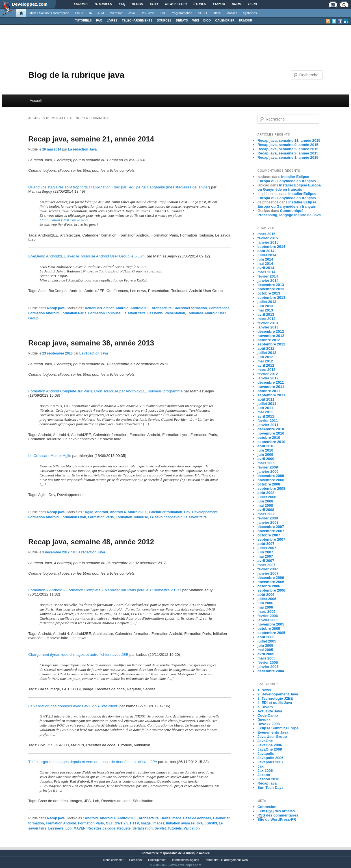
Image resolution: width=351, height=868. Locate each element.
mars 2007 (266, 565)
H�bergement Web (234, 860)
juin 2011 (265, 408)
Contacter (148, 853)
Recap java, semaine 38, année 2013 (91, 343)
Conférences (219, 308)
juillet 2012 (267, 353)
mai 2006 (265, 607)
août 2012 (266, 348)
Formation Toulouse (104, 313)
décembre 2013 (271, 285)
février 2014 (268, 276)
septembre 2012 (271, 344)
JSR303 (211, 823)
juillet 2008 (267, 497)
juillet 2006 (267, 599)
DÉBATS (182, 21)
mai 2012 (265, 361)
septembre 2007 (271, 539)
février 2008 (268, 518)
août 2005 (266, 637)
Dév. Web (147, 13)
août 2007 (266, 544)
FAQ (99, 21)
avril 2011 (266, 416)
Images (158, 823)
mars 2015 (266, 234)
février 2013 (268, 323)
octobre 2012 (269, 340)
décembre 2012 (271, 331)
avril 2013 (266, 314)
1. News (264, 690)
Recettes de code (101, 828)
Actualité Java (270, 711)
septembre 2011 (271, 395)
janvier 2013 (268, 327)
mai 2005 (265, 650)
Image (146, 823)
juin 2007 (265, 552)
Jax (261, 766)
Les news (155, 313)
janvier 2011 (268, 425)
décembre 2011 (271, 382)
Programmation (181, 13)
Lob (68, 828)
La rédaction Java (82, 149)
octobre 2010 (269, 438)
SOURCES (164, 21)
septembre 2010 (271, 442)
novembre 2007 (271, 531)
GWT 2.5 (122, 823)
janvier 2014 (268, 281)
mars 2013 (266, 319)
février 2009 (268, 467)
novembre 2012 (271, 336)
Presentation (175, 313)
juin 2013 (265, 306)
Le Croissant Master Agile (50, 456)
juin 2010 (265, 450)
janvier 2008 (268, 522)
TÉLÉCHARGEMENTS (137, 21)
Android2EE (140, 308)
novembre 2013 (271, 289)
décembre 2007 (271, 527)
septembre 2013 (271, 297)
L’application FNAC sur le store (64, 220)
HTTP (134, 823)
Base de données (197, 818)
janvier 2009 (268, 471)
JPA (200, 823)
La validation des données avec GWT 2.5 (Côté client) (73, 706)
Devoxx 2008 (269, 724)
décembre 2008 (271, 476)
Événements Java (273, 732)
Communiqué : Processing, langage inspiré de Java (289, 213)
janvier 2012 (268, 378)
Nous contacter (114, 860)
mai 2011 (265, 412)
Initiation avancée (180, 823)
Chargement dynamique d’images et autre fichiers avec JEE (78, 655)
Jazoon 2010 (268, 779)
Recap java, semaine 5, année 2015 (288, 149)
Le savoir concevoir (166, 517)
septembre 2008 (271, 488)
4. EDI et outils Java (275, 703)
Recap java (56, 308)
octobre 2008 (269, 484)
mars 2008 (266, 514)
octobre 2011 (269, 391)
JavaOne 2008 (270, 749)
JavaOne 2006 (270, 745)
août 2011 (266, 399)
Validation (192, 828)
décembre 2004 (271, 671)
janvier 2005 (268, 667)
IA (91, 13)
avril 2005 (266, 654)
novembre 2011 (271, 387)
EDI (162, 13)
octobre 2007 (269, 535)
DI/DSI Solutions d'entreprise (49, 13)
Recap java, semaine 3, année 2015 (288, 153)
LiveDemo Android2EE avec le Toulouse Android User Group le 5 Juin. (87, 256)
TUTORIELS (84, 21)
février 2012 (268, 374)
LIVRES (112, 21)
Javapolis (266, 754)
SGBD (202, 13)
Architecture (162, 308)
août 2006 (266, 595)
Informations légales (186, 860)
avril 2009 (266, 459)
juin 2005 (265, 645)
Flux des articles (276, 811)
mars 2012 (266, 370)
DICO (207, 21)
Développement (205, 512)
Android (122, 308)
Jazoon (264, 775)
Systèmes (250, 13)
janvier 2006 (268, 620)
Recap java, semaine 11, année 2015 (289, 140)
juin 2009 (265, 455)
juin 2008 (265, 501)
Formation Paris (73, 313)
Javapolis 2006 (270, 758)
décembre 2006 (271, 578)
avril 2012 (266, 365)
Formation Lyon (73, 517)
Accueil (36, 101)
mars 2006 (266, 612)
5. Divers (265, 707)
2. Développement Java (278, 694)
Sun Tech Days (270, 788)
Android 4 (118, 512)
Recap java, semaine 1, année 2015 (288, 157)
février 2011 (268, 421)
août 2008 (266, 493)
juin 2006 (265, 603)
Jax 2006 (265, 771)
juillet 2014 (267, 255)
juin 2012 (265, 357)
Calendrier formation (190, 308)
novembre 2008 (271, 480)
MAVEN (79, 828)
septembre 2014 (271, 247)
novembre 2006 (271, 582)
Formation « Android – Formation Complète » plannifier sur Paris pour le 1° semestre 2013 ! (105, 590)
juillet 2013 (267, 302)
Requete (124, 828)
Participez (136, 860)
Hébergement (157, 860)
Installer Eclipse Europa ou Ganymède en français (287, 179)
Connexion (267, 807)
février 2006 (268, 616)
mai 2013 (265, 310)
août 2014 (266, 251)
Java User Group (272, 737)
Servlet (160, 828)
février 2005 (268, 662)
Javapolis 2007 (270, 762)
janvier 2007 (268, 573)
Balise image (171, 818)
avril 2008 (266, 510)
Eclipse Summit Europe (278, 728)
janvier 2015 (268, 242)
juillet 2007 (267, 548)
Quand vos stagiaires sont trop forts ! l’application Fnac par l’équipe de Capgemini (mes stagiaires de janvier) (119, 187)
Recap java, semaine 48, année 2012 (91, 542)
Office (217, 13)
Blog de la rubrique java (76, 75)
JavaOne (265, 741)
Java (132, 13)
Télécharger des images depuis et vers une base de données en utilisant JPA (93, 762)
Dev (187, 512)
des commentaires (278, 815)
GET (109, 823)
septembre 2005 (271, 633)
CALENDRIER (225, 21)
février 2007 (268, 569)
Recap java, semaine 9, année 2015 (288, 145)
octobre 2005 (269, 629)
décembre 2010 (271, 429)
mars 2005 (266, 658)
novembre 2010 (271, 433)
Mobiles (232, 13)
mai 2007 (265, 556)
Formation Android (44, 313)
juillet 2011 (267, 404)
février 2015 (268, 238)
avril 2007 (266, 561)
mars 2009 (266, 463)
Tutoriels (175, 828)
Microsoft (116, 13)
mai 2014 (265, 264)
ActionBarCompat (99, 308)
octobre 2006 (269, 586)
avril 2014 (266, 268)
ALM (101, 13)
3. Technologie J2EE (275, 698)
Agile (89, 512)
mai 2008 (265, 505)
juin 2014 (265, 259)
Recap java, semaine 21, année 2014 (91, 139)
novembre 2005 (271, 624)
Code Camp (268, 715)
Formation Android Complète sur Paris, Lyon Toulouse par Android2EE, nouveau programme (105, 391)
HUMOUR (246, 21)
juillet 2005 (267, 641)
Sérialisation (143, 828)
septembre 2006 (271, 590)
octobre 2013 (269, 293)
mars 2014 (266, 272)
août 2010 (266, 446)
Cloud (79, 13)
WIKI (195, 21)
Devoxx (264, 720)
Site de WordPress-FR (277, 819)
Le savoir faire (134, 313)
